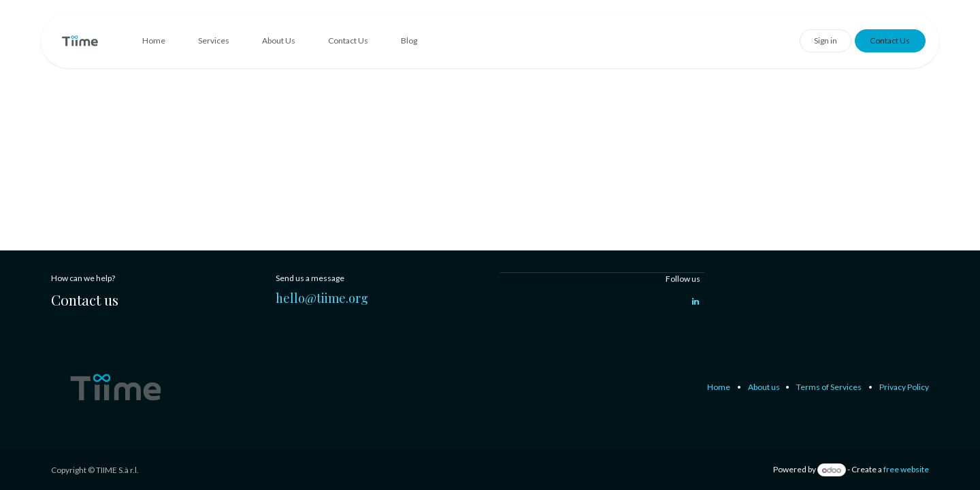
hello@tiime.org (322, 298)
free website (906, 470)
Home (719, 387)
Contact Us (890, 40)
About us (764, 387)
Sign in (826, 40)
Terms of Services (829, 387)
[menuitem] (154, 41)
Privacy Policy (904, 387)
